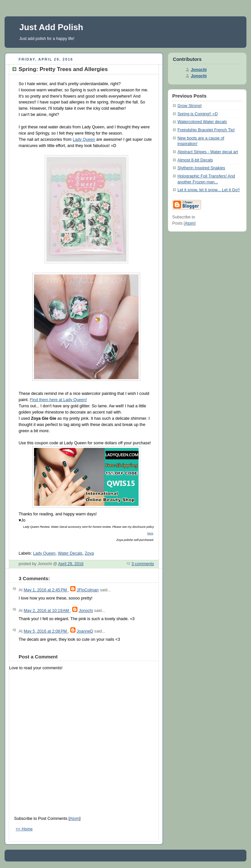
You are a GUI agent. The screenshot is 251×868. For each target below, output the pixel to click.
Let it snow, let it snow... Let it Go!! (209, 190)
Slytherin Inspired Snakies (201, 168)
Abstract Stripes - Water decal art (208, 152)
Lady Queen (84, 139)
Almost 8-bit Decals (195, 160)
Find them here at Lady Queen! (58, 400)
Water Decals (70, 553)
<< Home (24, 829)
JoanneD (85, 631)
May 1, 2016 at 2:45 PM (46, 590)
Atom (74, 819)
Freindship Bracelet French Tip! (206, 130)
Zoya (89, 553)
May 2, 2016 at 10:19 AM (47, 611)
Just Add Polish (51, 27)
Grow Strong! (190, 106)
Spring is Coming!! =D (198, 114)
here (150, 533)
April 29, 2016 (71, 564)
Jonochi (86, 611)
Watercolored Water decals (202, 122)
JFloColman (88, 590)
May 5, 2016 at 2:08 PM (46, 631)
